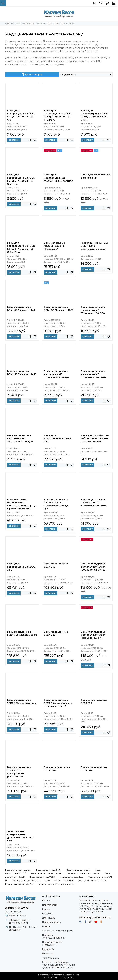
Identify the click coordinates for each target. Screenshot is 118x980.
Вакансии (47, 953)
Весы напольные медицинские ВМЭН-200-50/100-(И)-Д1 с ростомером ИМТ (22, 504)
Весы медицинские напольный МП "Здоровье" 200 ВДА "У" (57, 504)
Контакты (47, 914)
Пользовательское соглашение (52, 943)
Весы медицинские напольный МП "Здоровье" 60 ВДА (93, 310)
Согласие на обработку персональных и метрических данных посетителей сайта (58, 965)
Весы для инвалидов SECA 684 (94, 769)
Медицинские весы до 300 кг (93, 880)
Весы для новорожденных (18, 870)
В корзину (14, 140)
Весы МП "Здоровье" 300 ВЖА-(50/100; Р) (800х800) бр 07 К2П (94, 567)
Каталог (46, 901)
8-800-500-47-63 (17, 908)
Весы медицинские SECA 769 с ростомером (22, 633)
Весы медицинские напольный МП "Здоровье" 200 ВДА (94, 374)
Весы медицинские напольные (46, 873)
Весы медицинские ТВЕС (42, 877)
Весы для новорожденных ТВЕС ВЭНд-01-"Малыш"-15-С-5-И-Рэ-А (21, 247)
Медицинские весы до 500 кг (19, 884)
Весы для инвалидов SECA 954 (94, 701)
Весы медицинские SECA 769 (56, 565)
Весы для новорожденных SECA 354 (58, 438)
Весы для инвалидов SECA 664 (57, 769)
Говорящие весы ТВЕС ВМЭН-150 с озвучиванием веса (95, 246)
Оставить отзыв (51, 958)
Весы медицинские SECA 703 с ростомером (22, 701)
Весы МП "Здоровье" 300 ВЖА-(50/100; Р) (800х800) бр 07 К (94, 635)
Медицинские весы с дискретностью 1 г (58, 884)
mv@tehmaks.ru (18, 916)
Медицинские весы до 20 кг (26, 880)
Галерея (47, 926)
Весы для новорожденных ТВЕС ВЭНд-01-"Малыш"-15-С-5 (21, 115)
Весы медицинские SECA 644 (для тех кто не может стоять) (58, 703)
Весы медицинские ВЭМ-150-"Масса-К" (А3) (58, 308)
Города (46, 909)
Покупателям (49, 905)
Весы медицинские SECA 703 (56, 633)
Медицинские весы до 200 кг (59, 880)
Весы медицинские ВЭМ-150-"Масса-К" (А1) (21, 308)
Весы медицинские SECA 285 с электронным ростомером (19, 772)
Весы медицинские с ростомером (83, 873)
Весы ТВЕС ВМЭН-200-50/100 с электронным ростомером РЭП (95, 438)
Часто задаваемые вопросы (57, 931)
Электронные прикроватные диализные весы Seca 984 (21, 836)
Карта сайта (49, 949)
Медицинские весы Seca (71, 877)
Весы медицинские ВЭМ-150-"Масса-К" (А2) (22, 373)
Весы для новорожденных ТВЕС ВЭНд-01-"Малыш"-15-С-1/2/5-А (58, 115)
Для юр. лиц (49, 918)
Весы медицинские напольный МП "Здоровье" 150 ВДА (56, 374)
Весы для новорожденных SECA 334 (21, 567)
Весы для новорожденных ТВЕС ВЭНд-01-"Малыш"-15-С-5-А (95, 115)
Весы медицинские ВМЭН (49, 870)
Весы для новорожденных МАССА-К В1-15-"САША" (58, 178)
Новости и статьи (52, 922)
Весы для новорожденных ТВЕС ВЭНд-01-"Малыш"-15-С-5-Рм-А (21, 179)
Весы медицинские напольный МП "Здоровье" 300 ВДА (20, 438)
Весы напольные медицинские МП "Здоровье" (55, 246)
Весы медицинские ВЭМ (78, 870)
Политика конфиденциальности (54, 936)
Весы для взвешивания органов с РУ (95, 176)
